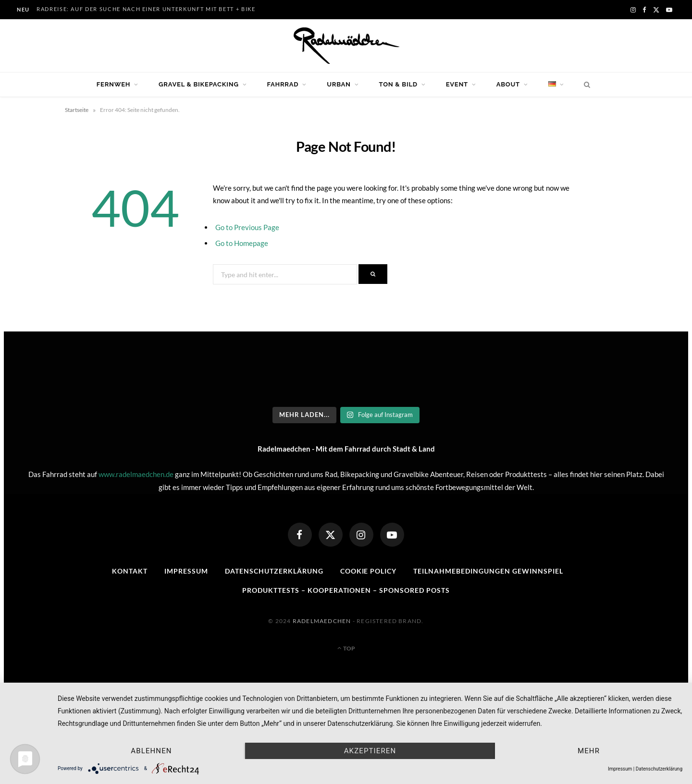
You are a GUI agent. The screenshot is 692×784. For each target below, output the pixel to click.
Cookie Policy (369, 571)
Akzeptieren (370, 751)
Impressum (186, 571)
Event (457, 84)
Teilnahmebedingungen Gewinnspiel (488, 571)
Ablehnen (151, 751)
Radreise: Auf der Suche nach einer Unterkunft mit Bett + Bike (146, 9)
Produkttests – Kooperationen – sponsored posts (346, 590)
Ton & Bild (398, 84)
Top (346, 648)
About (508, 84)
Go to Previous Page (247, 227)
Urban (339, 84)
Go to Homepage (242, 243)
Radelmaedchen (322, 621)
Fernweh (114, 84)
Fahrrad (283, 84)
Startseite (77, 110)
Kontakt (130, 571)
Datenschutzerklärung (274, 571)
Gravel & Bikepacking (199, 84)
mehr (589, 751)
